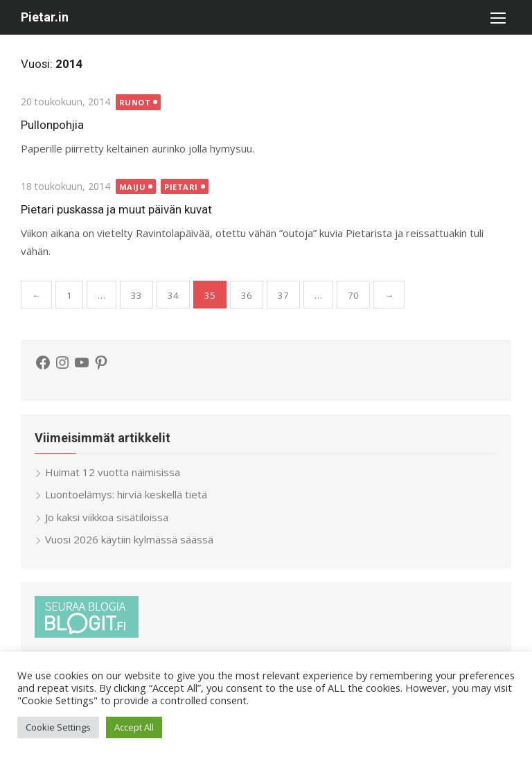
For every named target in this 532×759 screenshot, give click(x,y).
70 (353, 295)
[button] (497, 17)
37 (283, 295)
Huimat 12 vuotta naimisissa (113, 472)
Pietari (181, 187)
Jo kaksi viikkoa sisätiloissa (107, 517)
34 (173, 295)
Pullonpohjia (52, 125)
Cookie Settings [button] (58, 727)
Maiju (133, 187)
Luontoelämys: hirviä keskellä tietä (126, 494)
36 (247, 295)
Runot (135, 102)
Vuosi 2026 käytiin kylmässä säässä (129, 539)
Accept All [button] (134, 727)
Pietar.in (45, 17)
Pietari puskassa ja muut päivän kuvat (116, 209)
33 (136, 295)
